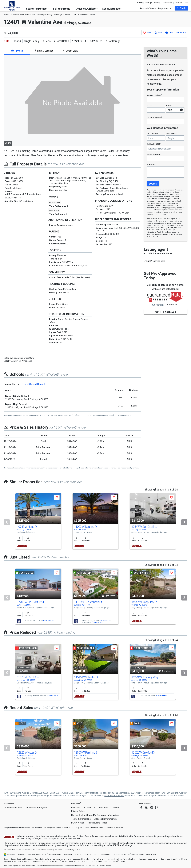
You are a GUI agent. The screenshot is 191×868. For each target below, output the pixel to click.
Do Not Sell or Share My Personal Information (95, 815)
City (149, 106)
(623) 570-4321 (52, 696)
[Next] (184, 522)
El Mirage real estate (114, 796)
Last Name (171, 134)
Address (154, 95)
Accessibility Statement (106, 819)
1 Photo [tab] (17, 51)
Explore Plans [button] (150, 854)
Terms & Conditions (81, 819)
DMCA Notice (78, 823)
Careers (179, 3)
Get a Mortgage (112, 9)
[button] (181, 8)
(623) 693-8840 (161, 696)
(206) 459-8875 (105, 620)
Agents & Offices (87, 9)
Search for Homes (37, 9)
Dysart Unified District (33, 384)
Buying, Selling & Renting (149, 3)
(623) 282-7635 (97, 622)
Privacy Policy (78, 811)
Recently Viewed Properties (155, 8)
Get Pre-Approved (166, 312)
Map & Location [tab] (44, 51)
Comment (151, 165)
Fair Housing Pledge (98, 823)
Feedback (76, 808)
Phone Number (154, 154)
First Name (152, 134)
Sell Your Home (62, 9)
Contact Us (90, 808)
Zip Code (154, 117)
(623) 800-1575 (49, 620)
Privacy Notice (152, 237)
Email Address (154, 144)
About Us (168, 3)
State (169, 106)
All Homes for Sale (13, 808)
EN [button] (187, 3)
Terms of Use (174, 234)
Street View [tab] (70, 51)
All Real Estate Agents (37, 808)
